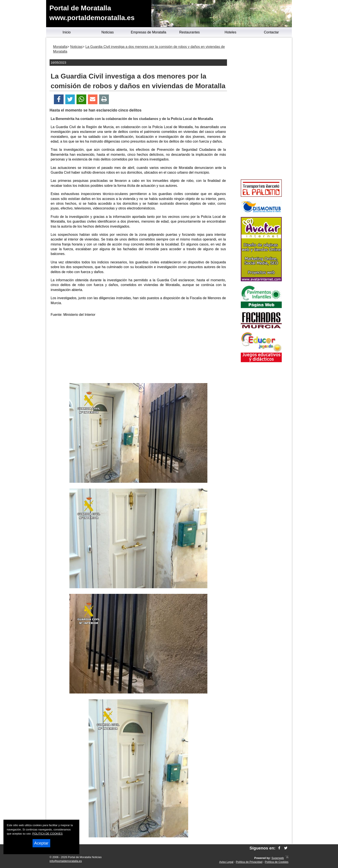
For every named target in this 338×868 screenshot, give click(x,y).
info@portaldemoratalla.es (66, 861)
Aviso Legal (226, 862)
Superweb (278, 858)
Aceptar (41, 843)
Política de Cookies (277, 862)
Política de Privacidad (249, 862)
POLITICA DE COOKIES (48, 834)
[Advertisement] (138, 351)
